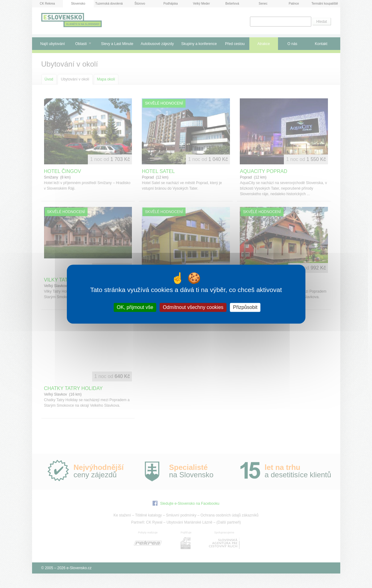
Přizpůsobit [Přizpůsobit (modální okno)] (245, 307)
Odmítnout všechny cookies (193, 307)
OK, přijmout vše (135, 307)
